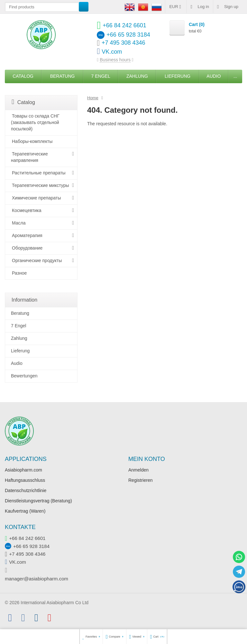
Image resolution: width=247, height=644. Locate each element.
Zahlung (137, 76)
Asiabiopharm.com (23, 470)
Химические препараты (37, 198)
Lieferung (178, 76)
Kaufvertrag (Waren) (25, 511)
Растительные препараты (39, 173)
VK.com (18, 562)
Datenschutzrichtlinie (26, 490)
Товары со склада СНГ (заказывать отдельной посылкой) (35, 122)
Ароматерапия (27, 235)
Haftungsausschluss (25, 480)
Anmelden (138, 470)
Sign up (228, 7)
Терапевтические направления (29, 157)
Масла (19, 223)
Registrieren (140, 480)
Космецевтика (27, 210)
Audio (214, 76)
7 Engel (101, 76)
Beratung (63, 76)
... (235, 76)
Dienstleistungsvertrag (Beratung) (38, 501)
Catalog (23, 76)
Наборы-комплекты (32, 141)
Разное (19, 273)
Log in (200, 7)
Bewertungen (24, 376)
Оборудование (27, 248)
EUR (176, 7)
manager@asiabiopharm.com (37, 579)
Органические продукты (37, 260)
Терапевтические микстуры (41, 185)
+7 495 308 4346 (27, 554)
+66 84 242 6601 (27, 538)
